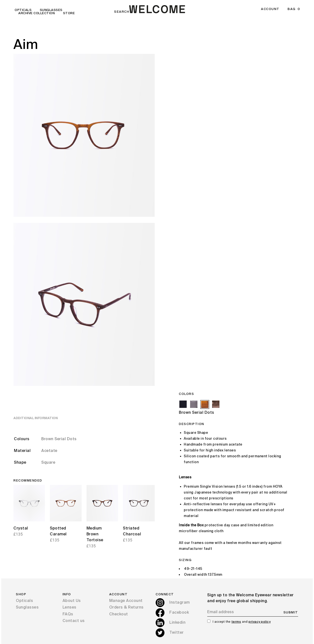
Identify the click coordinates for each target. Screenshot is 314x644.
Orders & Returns (126, 608)
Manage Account (126, 601)
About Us (72, 601)
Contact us (74, 621)
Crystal (21, 529)
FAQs (68, 614)
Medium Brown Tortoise (95, 534)
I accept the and (242, 622)
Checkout (119, 614)
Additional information (36, 418)
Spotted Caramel (58, 531)
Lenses (70, 608)
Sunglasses (51, 10)
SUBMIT (291, 613)
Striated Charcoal (132, 531)
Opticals (23, 10)
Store (69, 13)
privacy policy (260, 622)
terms (236, 622)
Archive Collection (37, 13)
